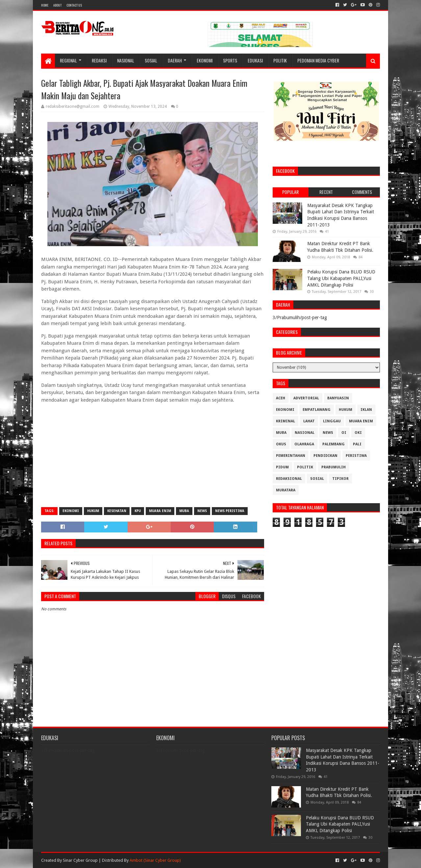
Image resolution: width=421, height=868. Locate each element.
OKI (358, 433)
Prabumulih (334, 467)
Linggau (332, 421)
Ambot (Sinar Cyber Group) (155, 860)
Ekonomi (205, 60)
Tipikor (340, 479)
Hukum (93, 511)
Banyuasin (338, 398)
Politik (280, 60)
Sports (230, 60)
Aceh (281, 398)
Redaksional (289, 479)
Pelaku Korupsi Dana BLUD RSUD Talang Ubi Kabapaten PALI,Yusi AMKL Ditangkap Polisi (341, 278)
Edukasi (255, 60)
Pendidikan (325, 456)
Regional (68, 60)
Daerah (175, 60)
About (57, 5)
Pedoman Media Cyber (318, 60)
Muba (184, 511)
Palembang (334, 444)
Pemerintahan (291, 456)
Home (45, 5)
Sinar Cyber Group (80, 860)
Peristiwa (356, 456)
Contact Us (74, 5)
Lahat (309, 421)
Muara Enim (160, 511)
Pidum (282, 467)
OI (344, 433)
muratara (286, 490)
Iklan (366, 410)
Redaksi (99, 60)
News (202, 511)
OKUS (281, 444)
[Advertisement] (153, 455)
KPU (138, 511)
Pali (357, 444)
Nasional (126, 60)
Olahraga (304, 444)
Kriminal (285, 421)
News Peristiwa (230, 511)
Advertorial (306, 398)
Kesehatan (117, 511)
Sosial (151, 60)
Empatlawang (317, 410)
